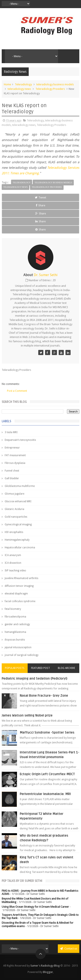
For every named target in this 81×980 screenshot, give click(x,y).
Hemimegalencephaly (17, 540)
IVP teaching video (15, 571)
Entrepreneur (12, 448)
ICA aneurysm (13, 555)
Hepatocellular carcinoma (20, 548)
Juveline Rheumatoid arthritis (21, 578)
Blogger (48, 972)
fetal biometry (13, 609)
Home (7, 84)
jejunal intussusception (18, 647)
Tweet (40, 197)
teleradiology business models (55, 84)
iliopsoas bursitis (15, 640)
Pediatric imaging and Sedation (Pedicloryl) (35, 679)
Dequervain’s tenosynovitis (20, 440)
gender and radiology (17, 624)
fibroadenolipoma (15, 617)
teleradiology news (19, 89)
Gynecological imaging (18, 524)
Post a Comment (17, 391)
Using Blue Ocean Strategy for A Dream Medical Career (35, 907)
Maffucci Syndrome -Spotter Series (47, 732)
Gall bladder (12, 478)
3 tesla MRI (11, 432)
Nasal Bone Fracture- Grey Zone (44, 696)
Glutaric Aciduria (14, 509)
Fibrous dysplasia (15, 463)
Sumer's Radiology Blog (45, 966)
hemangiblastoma (15, 632)
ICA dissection (13, 563)
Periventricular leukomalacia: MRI (45, 794)
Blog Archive (66, 668)
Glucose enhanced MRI (18, 501)
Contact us (69, 949)
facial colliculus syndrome (20, 601)
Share (40, 205)
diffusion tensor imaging (19, 586)
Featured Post (40, 668)
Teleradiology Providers (50, 89)
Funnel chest (12, 471)
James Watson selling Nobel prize (27, 715)
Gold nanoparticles (16, 517)
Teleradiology (23, 84)
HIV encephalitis (14, 532)
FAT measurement (15, 455)
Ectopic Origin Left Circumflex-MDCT (47, 774)
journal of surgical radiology (22, 655)
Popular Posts (15, 668)
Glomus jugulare (14, 494)
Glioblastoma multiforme (20, 486)
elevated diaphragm (16, 594)
